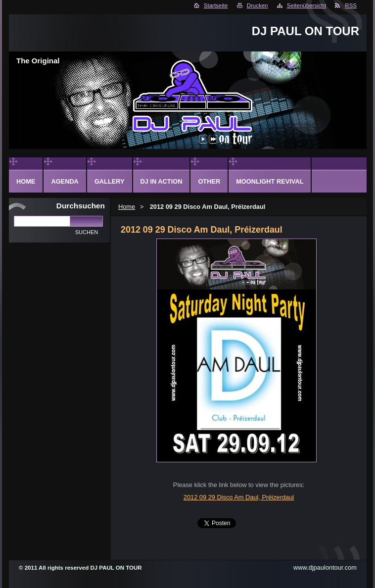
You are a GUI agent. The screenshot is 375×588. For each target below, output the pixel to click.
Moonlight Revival (270, 181)
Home (127, 207)
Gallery (110, 181)
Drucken (258, 5)
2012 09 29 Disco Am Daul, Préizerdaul (239, 497)
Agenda (65, 181)
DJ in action (162, 181)
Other (209, 181)
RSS (351, 5)
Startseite (216, 5)
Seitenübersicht (306, 5)
